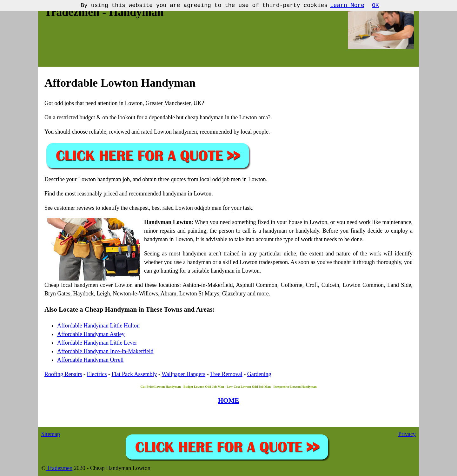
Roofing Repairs (63, 374)
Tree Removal (226, 374)
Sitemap (51, 434)
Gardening (259, 374)
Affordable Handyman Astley (91, 334)
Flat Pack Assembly (134, 374)
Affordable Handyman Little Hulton (98, 326)
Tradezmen (59, 468)
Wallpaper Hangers (183, 374)
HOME (229, 400)
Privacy (407, 434)
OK (375, 5)
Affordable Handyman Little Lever (97, 343)
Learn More (347, 5)
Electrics (97, 374)
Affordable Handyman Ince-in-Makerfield (105, 351)
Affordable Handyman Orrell (90, 360)
